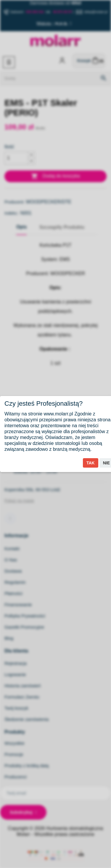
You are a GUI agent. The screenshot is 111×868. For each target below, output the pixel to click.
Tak (91, 463)
